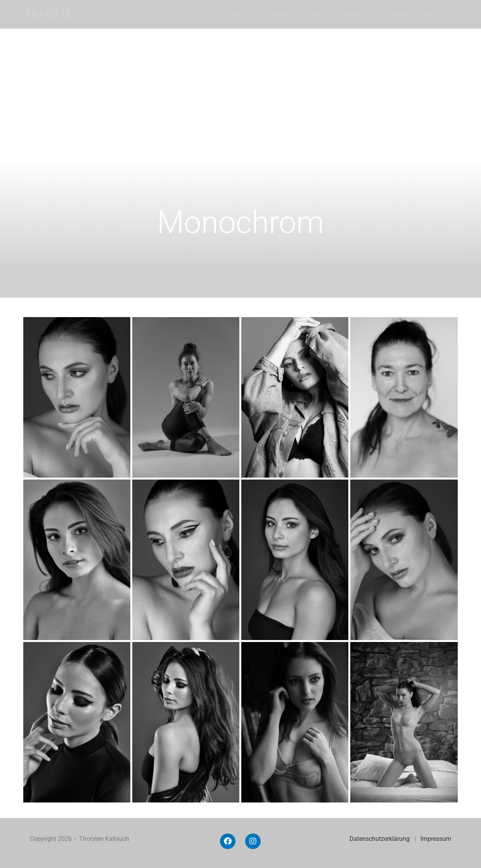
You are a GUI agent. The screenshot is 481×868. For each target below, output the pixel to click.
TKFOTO (47, 14)
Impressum (436, 839)
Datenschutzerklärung (380, 839)
